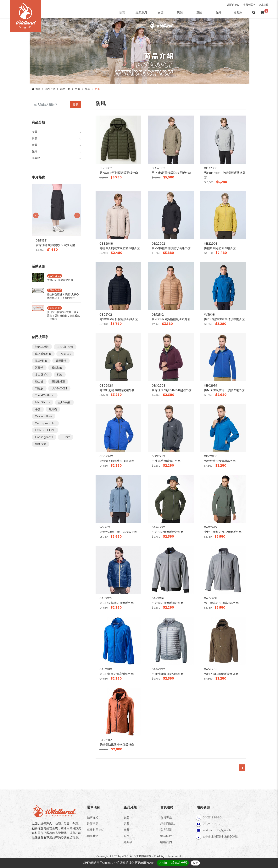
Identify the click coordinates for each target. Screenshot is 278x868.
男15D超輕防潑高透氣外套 (117, 674)
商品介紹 (50, 89)
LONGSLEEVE (45, 430)
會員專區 (249, 5)
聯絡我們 (93, 836)
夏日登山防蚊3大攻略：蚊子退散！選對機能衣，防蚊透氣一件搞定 (63, 316)
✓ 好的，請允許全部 (173, 863)
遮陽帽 (39, 368)
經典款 (128, 842)
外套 (87, 89)
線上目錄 (264, 5)
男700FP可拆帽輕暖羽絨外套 (119, 173)
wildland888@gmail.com (220, 830)
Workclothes (44, 416)
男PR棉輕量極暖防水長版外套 (171, 173)
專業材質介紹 (96, 830)
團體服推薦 (58, 382)
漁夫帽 (53, 409)
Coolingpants (44, 437)
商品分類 (65, 89)
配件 (126, 836)
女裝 (126, 817)
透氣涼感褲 (42, 347)
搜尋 (76, 105)
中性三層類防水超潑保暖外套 (223, 532)
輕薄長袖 (41, 444)
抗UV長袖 (64, 402)
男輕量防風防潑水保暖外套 (117, 745)
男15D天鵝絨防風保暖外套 (117, 603)
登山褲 (39, 382)
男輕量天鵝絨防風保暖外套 (117, 461)
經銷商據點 (233, 5)
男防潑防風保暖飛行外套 (168, 603)
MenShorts (43, 402)
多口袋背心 (42, 375)
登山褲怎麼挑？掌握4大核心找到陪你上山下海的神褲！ (63, 296)
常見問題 (166, 830)
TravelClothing (45, 395)
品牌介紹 (93, 817)
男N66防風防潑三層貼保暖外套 (224, 390)
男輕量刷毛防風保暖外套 (220, 248)
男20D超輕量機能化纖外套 (117, 390)
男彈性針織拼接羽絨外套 (168, 674)
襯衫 (60, 375)
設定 (195, 863)
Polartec (65, 354)
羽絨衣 (39, 388)
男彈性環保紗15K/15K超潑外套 (172, 390)
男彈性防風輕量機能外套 (220, 461)
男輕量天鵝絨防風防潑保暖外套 (120, 248)
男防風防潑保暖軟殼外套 (168, 532)
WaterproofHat (45, 423)
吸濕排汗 (61, 361)
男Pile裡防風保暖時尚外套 (221, 674)
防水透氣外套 (43, 354)
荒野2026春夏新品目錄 (60, 280)
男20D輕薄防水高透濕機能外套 (225, 319)
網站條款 (166, 836)
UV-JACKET (59, 388)
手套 (38, 409)
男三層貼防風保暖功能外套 (221, 603)
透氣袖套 (57, 368)
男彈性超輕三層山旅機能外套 (118, 532)
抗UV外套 (41, 361)
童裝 (126, 830)
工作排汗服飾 (65, 347)
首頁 (38, 89)
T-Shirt (66, 437)
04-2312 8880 (212, 817)
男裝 (78, 89)
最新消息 (93, 824)
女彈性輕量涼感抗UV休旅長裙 (55, 245)
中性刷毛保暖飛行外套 (166, 461)
